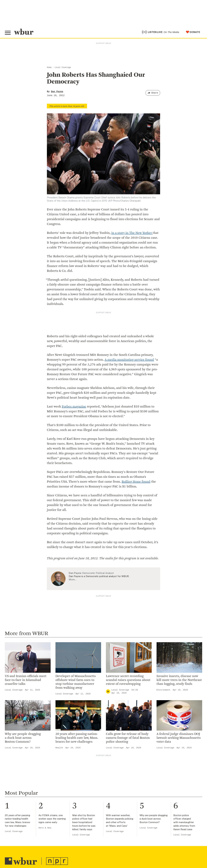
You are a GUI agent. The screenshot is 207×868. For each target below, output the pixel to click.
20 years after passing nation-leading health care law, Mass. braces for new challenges (77, 738)
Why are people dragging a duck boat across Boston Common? (23, 738)
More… (73, 579)
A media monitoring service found (129, 360)
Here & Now (45, 828)
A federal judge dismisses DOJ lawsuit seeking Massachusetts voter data (179, 738)
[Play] (108, 692)
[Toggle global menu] (8, 33)
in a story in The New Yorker (132, 233)
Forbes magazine (74, 407)
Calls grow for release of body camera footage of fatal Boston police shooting (128, 738)
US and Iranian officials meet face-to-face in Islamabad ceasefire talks (26, 680)
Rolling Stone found (136, 482)
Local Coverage (63, 68)
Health (59, 748)
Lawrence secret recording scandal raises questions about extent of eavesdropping (128, 680)
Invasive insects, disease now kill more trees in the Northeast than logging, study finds (179, 680)
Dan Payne (57, 92)
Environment (163, 690)
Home (49, 68)
